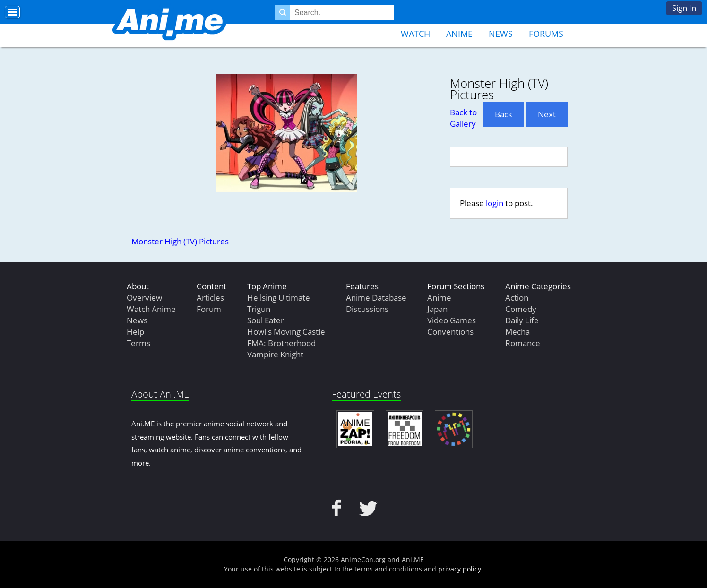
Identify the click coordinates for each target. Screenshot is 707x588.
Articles (210, 298)
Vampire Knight (275, 354)
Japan (437, 309)
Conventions (450, 332)
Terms (138, 343)
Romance (523, 343)
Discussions (367, 309)
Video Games (452, 320)
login (495, 203)
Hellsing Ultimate (279, 298)
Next (547, 114)
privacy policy (460, 569)
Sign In (684, 8)
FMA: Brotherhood (281, 343)
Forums (546, 34)
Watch (415, 34)
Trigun (259, 309)
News (501, 34)
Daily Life (522, 320)
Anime (459, 34)
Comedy (521, 309)
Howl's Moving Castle (286, 332)
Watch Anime (151, 309)
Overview (144, 298)
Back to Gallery (463, 118)
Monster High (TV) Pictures (180, 241)
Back (504, 114)
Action (517, 298)
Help (135, 332)
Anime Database (376, 298)
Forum (209, 309)
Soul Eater (266, 320)
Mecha (517, 332)
